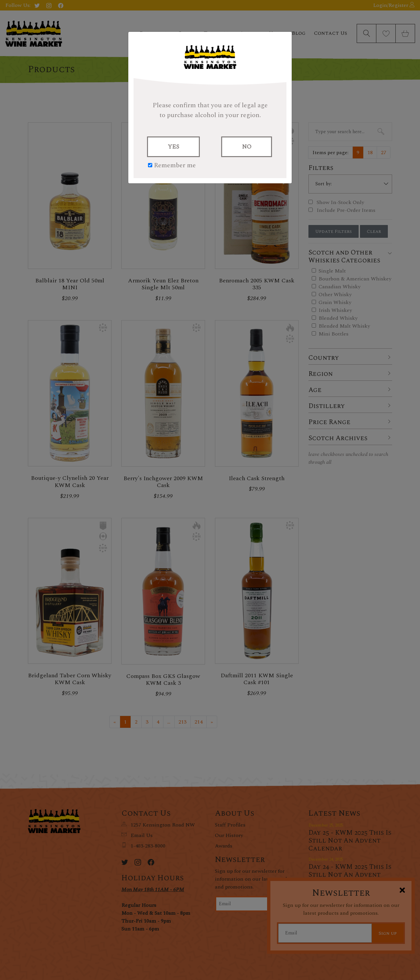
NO (247, 147)
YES (173, 147)
